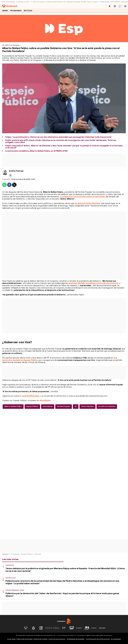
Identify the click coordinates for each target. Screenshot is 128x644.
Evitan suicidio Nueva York (56, 2)
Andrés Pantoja (16, 171)
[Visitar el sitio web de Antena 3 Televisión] (26, 628)
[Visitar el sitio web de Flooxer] (102, 628)
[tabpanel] (64, 581)
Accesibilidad (116, 639)
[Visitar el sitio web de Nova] (49, 628)
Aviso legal (11, 639)
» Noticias (37, 554)
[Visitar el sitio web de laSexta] (33, 628)
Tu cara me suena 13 (38, 2)
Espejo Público (32, 407)
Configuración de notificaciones (98, 639)
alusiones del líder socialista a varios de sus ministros (94, 283)
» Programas (15, 554)
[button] (125, 6)
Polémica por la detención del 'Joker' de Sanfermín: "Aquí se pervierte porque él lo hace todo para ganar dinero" (62, 595)
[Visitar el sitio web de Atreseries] (64, 628)
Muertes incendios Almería (77, 2)
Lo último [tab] (70, 559)
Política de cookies (40, 639)
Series (5, 11)
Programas (16, 11)
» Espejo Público (26, 554)
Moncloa (11, 578)
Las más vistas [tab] (10, 559)
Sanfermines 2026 (15, 590)
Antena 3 (6, 554)
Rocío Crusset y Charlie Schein (98, 2)
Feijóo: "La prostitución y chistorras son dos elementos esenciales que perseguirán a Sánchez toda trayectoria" (59, 137)
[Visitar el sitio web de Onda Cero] (72, 628)
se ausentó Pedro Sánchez (87, 203)
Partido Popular (64, 407)
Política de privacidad (24, 639)
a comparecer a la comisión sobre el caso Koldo (82, 197)
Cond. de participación (57, 639)
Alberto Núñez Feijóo (13, 407)
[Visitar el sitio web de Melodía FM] (87, 628)
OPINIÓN (10, 565)
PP (76, 407)
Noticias (28, 11)
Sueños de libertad (8, 2)
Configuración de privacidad (76, 639)
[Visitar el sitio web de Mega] (56, 628)
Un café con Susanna (107, 407)
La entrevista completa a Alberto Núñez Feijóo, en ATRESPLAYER (36, 151)
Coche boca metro (23, 2)
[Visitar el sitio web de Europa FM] (79, 628)
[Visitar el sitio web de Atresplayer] (95, 628)
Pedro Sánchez (87, 407)
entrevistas (48, 407)
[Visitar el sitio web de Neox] (41, 628)
